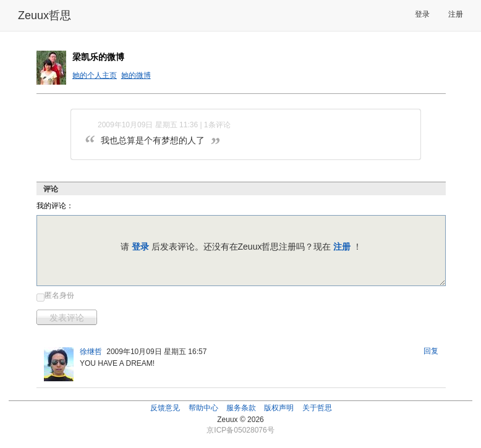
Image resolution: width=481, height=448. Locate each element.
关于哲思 (317, 408)
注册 (456, 14)
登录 (422, 14)
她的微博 (136, 75)
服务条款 (241, 408)
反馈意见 (165, 408)
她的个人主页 (95, 75)
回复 (431, 351)
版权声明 (279, 408)
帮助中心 (203, 408)
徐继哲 (91, 352)
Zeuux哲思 (45, 15)
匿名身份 (59, 295)
